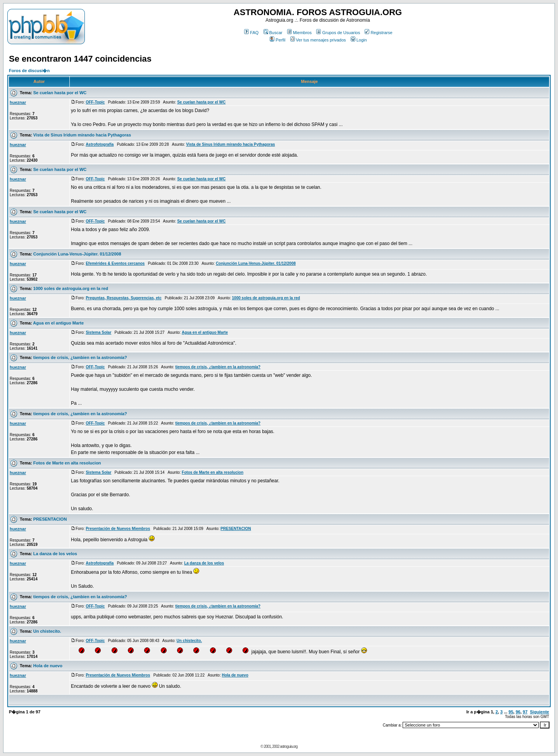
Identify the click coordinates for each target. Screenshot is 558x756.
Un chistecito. (47, 631)
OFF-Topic (95, 102)
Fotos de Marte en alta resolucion (67, 463)
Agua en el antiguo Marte (58, 323)
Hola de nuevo (48, 666)
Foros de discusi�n (29, 71)
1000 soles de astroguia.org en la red (71, 288)
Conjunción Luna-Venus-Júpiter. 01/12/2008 (77, 254)
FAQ (251, 33)
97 (525, 712)
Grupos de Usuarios (338, 33)
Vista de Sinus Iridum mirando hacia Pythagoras (82, 135)
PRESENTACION (50, 519)
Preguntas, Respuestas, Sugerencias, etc (124, 298)
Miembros (299, 33)
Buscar (273, 33)
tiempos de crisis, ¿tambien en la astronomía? (80, 357)
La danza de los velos (55, 554)
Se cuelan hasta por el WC (60, 93)
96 (518, 712)
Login (359, 40)
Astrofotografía (100, 144)
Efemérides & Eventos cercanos (115, 263)
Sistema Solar (98, 332)
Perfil (277, 40)
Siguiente (539, 712)
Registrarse (378, 33)
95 (511, 712)
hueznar (18, 102)
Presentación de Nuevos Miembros (118, 529)
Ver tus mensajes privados (318, 40)
